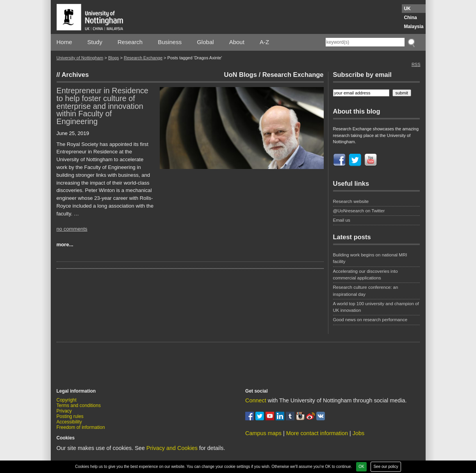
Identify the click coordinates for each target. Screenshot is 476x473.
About (237, 42)
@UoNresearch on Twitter (359, 211)
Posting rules (70, 416)
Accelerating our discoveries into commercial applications (365, 275)
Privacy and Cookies (172, 448)
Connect (256, 400)
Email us (342, 220)
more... (65, 245)
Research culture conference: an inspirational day (366, 291)
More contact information (317, 433)
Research (130, 42)
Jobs (358, 433)
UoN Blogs (241, 75)
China (410, 18)
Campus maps (263, 433)
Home (64, 42)
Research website (351, 201)
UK (407, 9)
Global (205, 42)
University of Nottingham (80, 58)
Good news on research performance (371, 320)
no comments (72, 229)
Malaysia (414, 27)
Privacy (64, 411)
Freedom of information (81, 427)
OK (361, 467)
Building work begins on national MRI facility (370, 258)
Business (170, 42)
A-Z (264, 42)
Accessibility (69, 422)
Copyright (67, 400)
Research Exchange (143, 58)
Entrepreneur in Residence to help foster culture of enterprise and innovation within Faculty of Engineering (103, 106)
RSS (416, 64)
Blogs (114, 58)
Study (95, 42)
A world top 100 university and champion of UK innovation (376, 307)
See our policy (386, 467)
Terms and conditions (79, 405)
